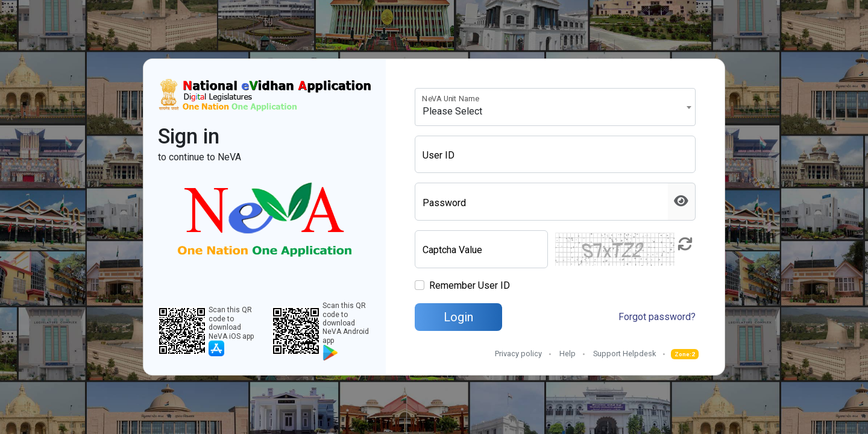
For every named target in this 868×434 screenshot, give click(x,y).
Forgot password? (657, 317)
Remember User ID (470, 285)
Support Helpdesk (624, 354)
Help (568, 354)
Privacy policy (518, 354)
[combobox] (555, 107)
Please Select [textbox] (452, 111)
